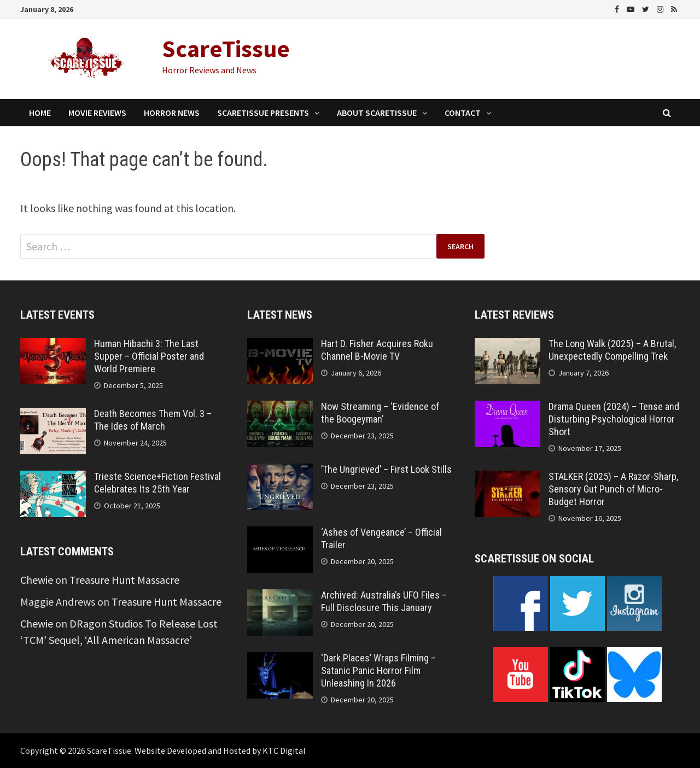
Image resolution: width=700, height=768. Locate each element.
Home (40, 113)
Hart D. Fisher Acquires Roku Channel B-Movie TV (377, 350)
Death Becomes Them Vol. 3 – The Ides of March (153, 420)
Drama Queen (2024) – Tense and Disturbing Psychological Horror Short (614, 419)
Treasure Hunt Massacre (124, 580)
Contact (463, 113)
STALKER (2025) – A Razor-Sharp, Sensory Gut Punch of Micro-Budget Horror (613, 489)
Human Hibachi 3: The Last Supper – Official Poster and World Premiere (149, 356)
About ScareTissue (377, 113)
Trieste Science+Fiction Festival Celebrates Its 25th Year (157, 483)
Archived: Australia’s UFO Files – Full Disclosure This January (384, 601)
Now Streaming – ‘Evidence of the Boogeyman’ (380, 413)
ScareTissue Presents (263, 113)
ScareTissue (226, 48)
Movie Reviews (97, 113)
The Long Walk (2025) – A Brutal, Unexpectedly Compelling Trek (612, 350)
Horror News (172, 113)
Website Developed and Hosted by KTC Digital (220, 751)
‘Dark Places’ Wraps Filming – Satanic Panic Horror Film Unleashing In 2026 (378, 670)
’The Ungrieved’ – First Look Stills (386, 469)
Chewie (37, 580)
